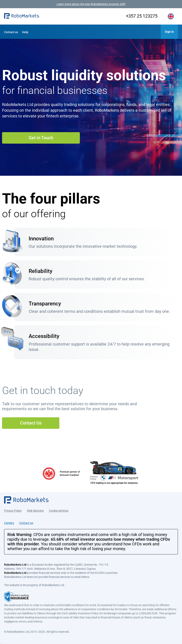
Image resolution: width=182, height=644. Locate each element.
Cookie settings (59, 511)
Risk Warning (35, 511)
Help (25, 32)
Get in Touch (41, 138)
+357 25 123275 (142, 16)
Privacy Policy (13, 511)
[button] (22, 16)
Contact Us (31, 423)
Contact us (11, 32)
